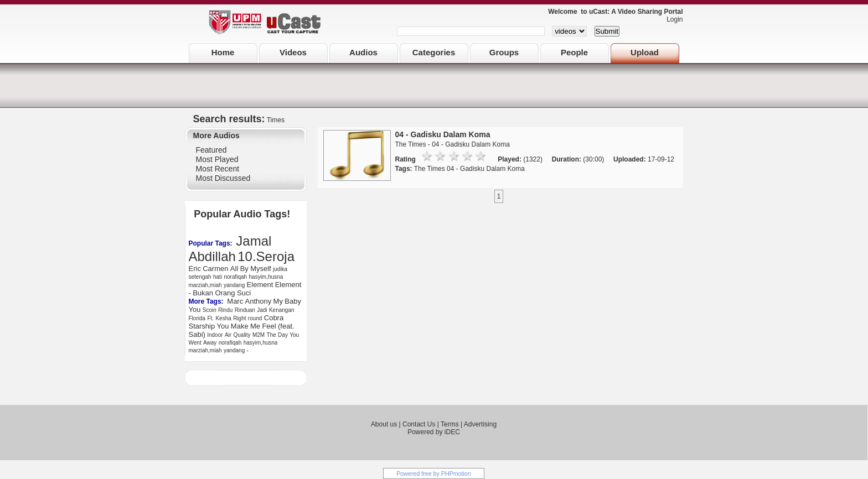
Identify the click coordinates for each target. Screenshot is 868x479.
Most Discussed (223, 178)
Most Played (217, 159)
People (574, 52)
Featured (211, 150)
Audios (363, 52)
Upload (645, 52)
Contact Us (419, 424)
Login (672, 19)
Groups (504, 52)
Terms (450, 424)
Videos (293, 52)
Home (223, 52)
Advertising (480, 424)
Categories (434, 52)
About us (384, 424)
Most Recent (218, 169)
